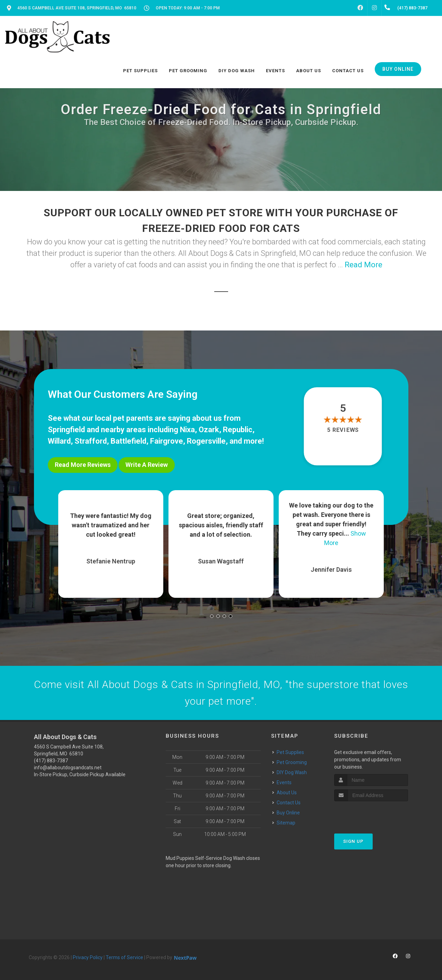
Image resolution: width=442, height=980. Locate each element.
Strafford (91, 441)
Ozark (209, 430)
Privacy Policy (88, 957)
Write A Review (147, 465)
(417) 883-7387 (51, 761)
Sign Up (353, 841)
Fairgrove (167, 441)
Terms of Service (124, 957)
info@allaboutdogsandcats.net (68, 768)
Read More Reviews (83, 465)
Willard (59, 441)
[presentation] (371, 814)
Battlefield (128, 441)
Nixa (187, 430)
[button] (212, 616)
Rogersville (206, 441)
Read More (363, 265)
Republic (238, 430)
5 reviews (343, 430)
